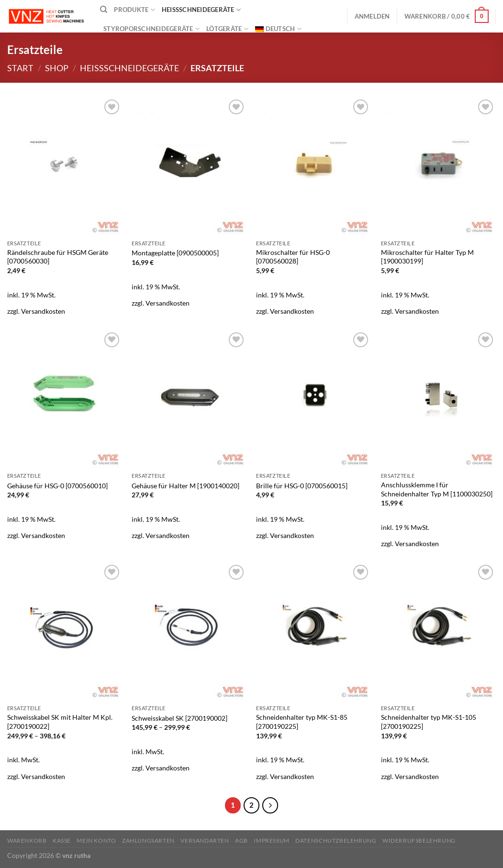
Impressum (272, 841)
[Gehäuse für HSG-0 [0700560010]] (65, 399)
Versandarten (205, 841)
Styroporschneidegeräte (151, 29)
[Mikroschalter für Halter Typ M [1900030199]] (439, 166)
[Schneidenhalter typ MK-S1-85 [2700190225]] (314, 631)
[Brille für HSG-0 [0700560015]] (314, 399)
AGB (241, 841)
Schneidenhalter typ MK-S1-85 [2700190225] (302, 722)
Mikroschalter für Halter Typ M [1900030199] (427, 257)
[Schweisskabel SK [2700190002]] (189, 631)
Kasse (62, 841)
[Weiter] (270, 805)
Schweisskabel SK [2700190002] (179, 718)
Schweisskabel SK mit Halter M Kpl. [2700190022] (60, 722)
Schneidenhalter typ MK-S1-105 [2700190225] (429, 722)
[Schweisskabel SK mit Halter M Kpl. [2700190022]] (65, 631)
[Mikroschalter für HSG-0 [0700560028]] (314, 166)
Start (20, 68)
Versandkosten (43, 311)
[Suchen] (104, 10)
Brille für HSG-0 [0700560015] (302, 486)
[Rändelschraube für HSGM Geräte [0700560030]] (65, 166)
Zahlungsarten (148, 841)
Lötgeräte (227, 29)
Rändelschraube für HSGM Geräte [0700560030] (58, 257)
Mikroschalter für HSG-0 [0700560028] (293, 257)
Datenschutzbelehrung (336, 841)
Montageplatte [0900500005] (175, 253)
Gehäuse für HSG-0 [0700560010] (57, 486)
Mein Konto (96, 841)
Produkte (134, 10)
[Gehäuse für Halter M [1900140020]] (189, 399)
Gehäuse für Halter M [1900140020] (185, 486)
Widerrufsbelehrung (419, 841)
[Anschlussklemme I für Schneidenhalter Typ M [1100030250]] (439, 399)
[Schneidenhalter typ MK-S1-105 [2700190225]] (439, 631)
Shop (57, 68)
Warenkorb (27, 841)
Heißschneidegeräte (201, 10)
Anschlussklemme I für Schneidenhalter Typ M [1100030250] (437, 489)
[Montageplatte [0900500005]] (189, 166)
